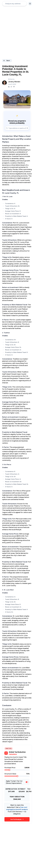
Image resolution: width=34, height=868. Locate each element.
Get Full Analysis (17, 819)
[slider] (9, 770)
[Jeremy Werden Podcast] (14, 87)
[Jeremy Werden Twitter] (11, 87)
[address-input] (14, 4)
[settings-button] (30, 4)
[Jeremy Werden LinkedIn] (9, 87)
